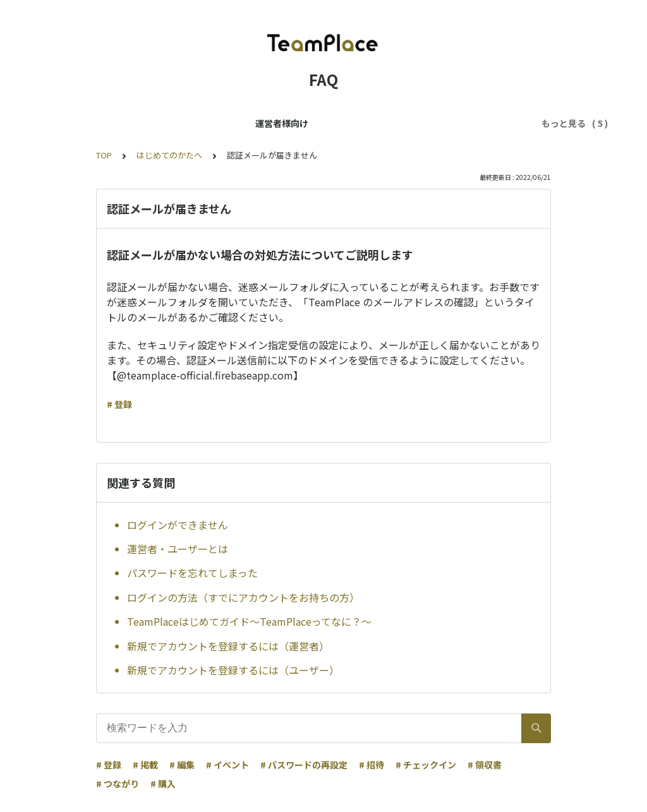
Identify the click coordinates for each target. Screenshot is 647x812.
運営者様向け (133, 123)
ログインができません (178, 525)
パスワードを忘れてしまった (192, 573)
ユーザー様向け (208, 123)
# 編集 (182, 765)
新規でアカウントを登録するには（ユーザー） (233, 670)
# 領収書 (485, 765)
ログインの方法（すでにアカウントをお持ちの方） (243, 597)
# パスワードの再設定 (304, 765)
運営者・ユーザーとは (178, 549)
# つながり (118, 784)
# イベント (227, 765)
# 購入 (163, 784)
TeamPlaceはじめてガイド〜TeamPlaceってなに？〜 (249, 621)
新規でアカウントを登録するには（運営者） (228, 646)
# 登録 (119, 404)
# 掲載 (145, 765)
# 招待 (372, 765)
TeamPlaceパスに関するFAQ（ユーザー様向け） (357, 123)
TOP (104, 155)
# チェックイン (426, 765)
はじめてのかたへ (169, 155)
